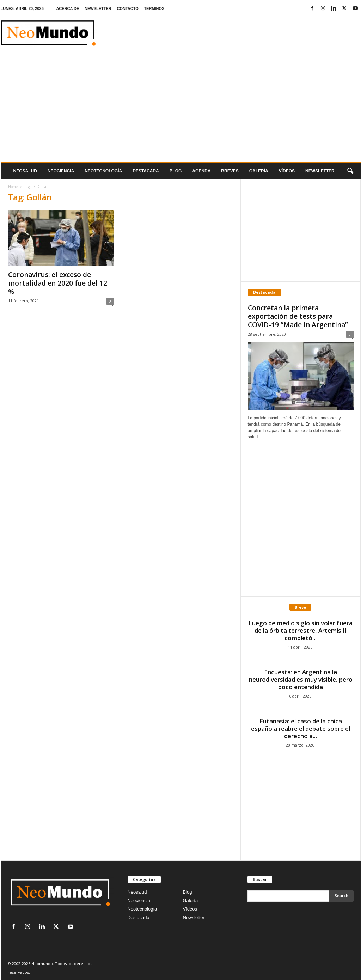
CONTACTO (127, 8)
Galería (259, 171)
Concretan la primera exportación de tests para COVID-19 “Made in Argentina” (298, 316)
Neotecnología (142, 909)
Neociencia (61, 171)
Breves (230, 171)
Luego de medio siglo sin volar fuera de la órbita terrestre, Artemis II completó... (301, 630)
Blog (176, 171)
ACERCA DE (68, 8)
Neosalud (25, 171)
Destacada (146, 171)
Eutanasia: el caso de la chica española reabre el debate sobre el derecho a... (301, 728)
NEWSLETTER (98, 8)
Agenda (201, 171)
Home (13, 187)
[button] (350, 171)
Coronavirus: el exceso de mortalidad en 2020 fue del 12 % (58, 283)
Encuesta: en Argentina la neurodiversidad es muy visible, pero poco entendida (301, 679)
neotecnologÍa (103, 171)
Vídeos (287, 171)
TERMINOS (154, 8)
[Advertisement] (181, 109)
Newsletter (194, 917)
